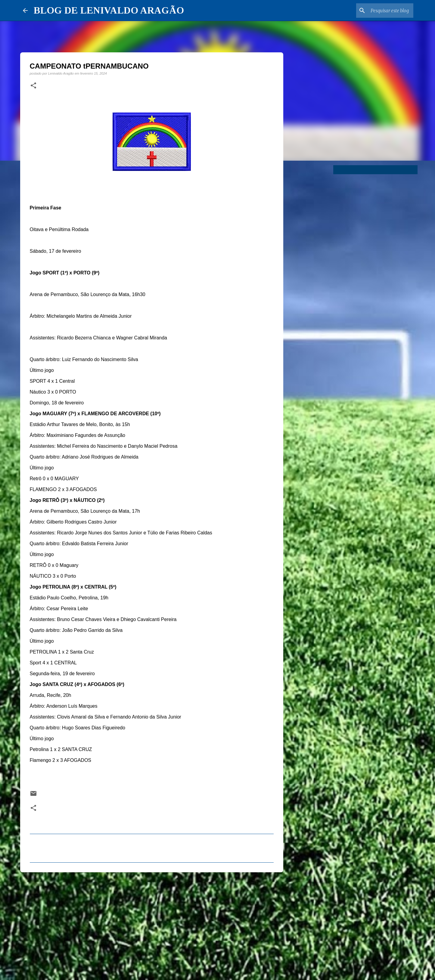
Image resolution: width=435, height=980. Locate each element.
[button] (33, 86)
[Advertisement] (152, 923)
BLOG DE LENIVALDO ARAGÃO (109, 10)
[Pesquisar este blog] (382, 11)
